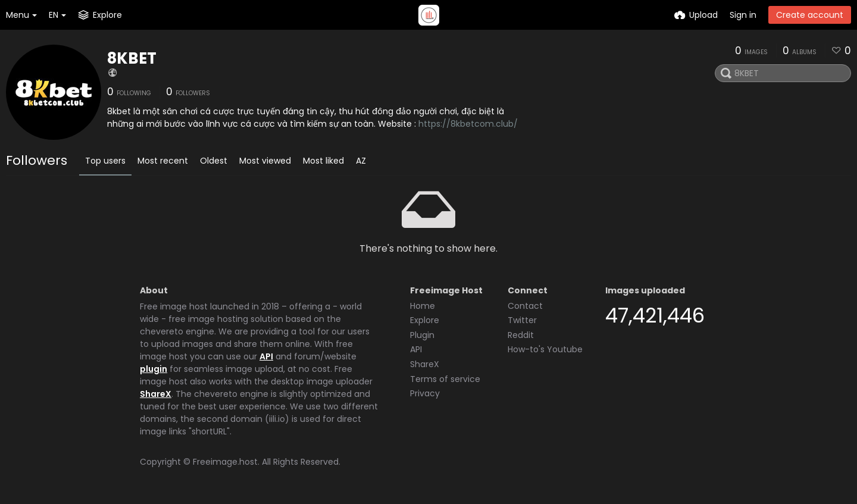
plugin (154, 369)
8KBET (132, 58)
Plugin (422, 335)
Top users (105, 161)
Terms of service (445, 379)
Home (423, 306)
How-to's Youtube (545, 349)
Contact (525, 306)
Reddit (521, 335)
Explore (425, 320)
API (266, 356)
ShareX (156, 394)
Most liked (323, 161)
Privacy (425, 393)
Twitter (522, 320)
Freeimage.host (225, 462)
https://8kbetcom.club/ (468, 124)
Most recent (163, 161)
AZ (361, 161)
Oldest (214, 161)
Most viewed (265, 161)
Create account (810, 15)
